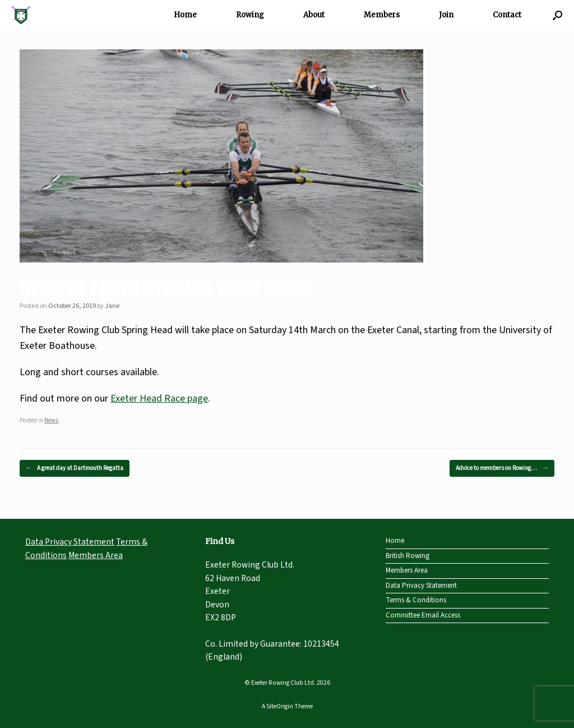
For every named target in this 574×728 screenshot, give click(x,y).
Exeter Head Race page (159, 398)
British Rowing (408, 556)
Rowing (250, 15)
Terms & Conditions (416, 600)
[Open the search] (557, 15)
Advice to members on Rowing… (502, 469)
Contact (507, 15)
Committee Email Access (423, 615)
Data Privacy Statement (70, 542)
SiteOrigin (280, 706)
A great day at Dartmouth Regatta (75, 469)
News (51, 420)
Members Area (96, 555)
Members (382, 15)
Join (446, 15)
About (314, 15)
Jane (112, 306)
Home (185, 15)
